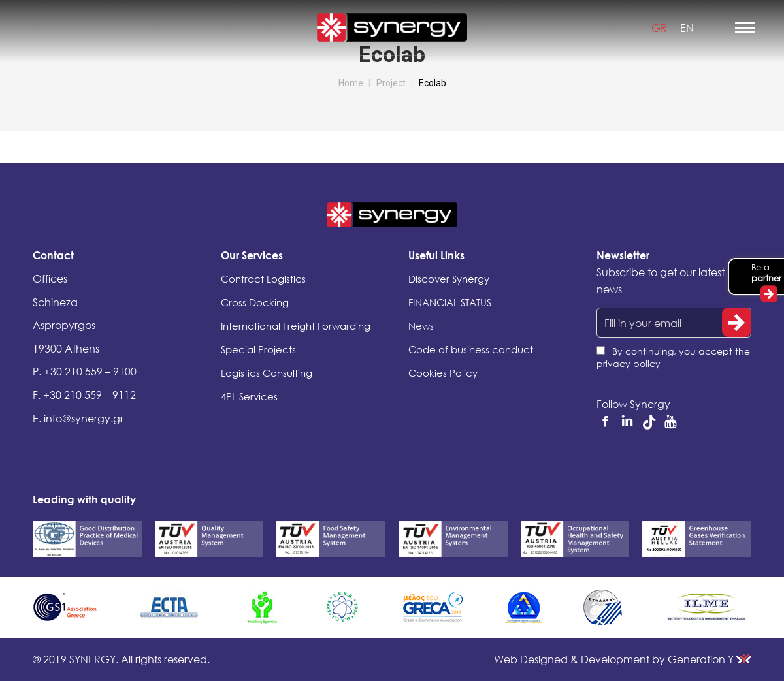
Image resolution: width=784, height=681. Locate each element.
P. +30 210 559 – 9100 (85, 371)
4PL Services (249, 396)
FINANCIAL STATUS (450, 302)
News (421, 326)
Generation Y (710, 659)
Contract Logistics (263, 279)
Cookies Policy (443, 373)
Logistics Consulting (267, 373)
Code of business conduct (471, 349)
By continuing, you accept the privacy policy (673, 357)
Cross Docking (255, 302)
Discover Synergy (449, 279)
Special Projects (258, 349)
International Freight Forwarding (296, 326)
